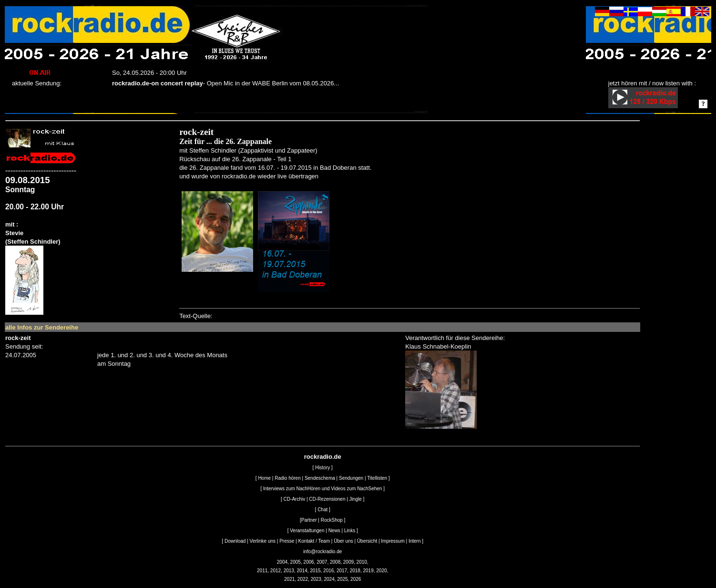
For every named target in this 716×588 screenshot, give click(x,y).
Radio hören (287, 478)
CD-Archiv (295, 499)
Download (235, 541)
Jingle (356, 499)
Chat (322, 510)
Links (350, 531)
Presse (287, 541)
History (322, 468)
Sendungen (351, 478)
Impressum (393, 541)
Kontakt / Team (314, 541)
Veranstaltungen (307, 531)
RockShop (332, 520)
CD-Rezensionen (327, 499)
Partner (309, 520)
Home (264, 478)
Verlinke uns (263, 541)
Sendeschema (320, 478)
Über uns (343, 541)
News (334, 531)
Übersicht (367, 541)
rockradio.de (323, 457)
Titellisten (377, 478)
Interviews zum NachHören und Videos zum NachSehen (322, 489)
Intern (415, 541)
